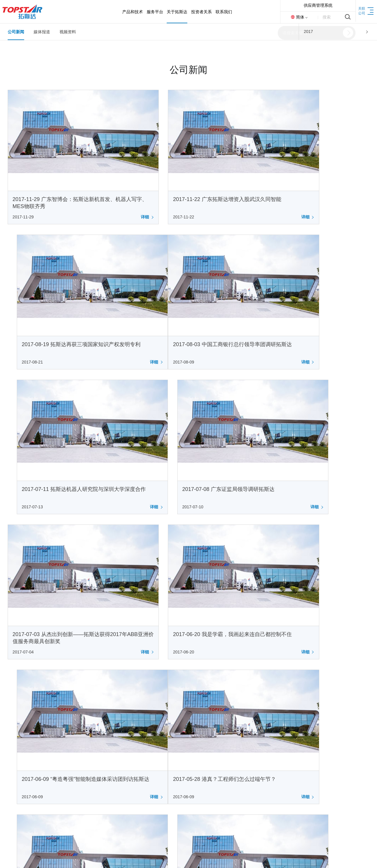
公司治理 (146, 769)
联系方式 (189, 742)
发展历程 (103, 760)
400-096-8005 (306, 762)
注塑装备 (16, 760)
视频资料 (68, 32)
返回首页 (335, 856)
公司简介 (103, 742)
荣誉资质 (103, 769)
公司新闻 (16, 32)
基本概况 (146, 742)
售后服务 (59, 742)
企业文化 (103, 751)
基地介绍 (103, 778)
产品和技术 (19, 731)
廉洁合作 (103, 795)
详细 (107, 192)
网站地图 (361, 856)
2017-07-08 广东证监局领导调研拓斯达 (307, 294)
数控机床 (16, 769)
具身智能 (16, 742)
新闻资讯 (103, 786)
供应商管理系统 (318, 5)
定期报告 (146, 760)
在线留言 (189, 760)
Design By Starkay (209, 856)
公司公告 (146, 751)
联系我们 (191, 731)
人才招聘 (189, 751)
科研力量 (16, 778)
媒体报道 (42, 32)
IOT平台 (58, 751)
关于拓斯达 (106, 731)
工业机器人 (18, 751)
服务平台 (60, 731)
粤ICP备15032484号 (146, 856)
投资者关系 (150, 731)
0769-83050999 (311, 740)
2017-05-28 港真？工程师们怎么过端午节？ (64, 535)
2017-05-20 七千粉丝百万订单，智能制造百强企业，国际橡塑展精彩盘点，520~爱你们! (188, 542)
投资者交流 (148, 778)
